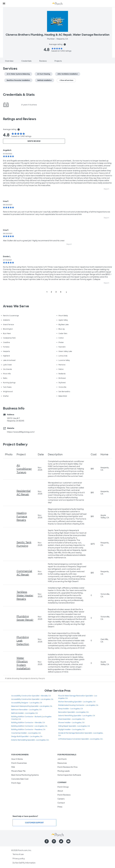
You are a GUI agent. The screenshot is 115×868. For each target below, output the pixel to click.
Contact (61, 803)
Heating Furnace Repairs (22, 517)
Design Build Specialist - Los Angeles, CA (27, 737)
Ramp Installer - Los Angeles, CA (71, 709)
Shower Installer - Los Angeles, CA (71, 723)
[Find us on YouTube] (68, 841)
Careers (61, 799)
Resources (62, 763)
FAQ (13, 767)
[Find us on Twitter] (61, 841)
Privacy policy (19, 859)
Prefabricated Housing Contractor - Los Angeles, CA (78, 705)
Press (60, 807)
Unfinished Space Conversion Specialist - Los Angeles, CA (80, 739)
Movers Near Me (18, 771)
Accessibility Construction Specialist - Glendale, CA (31, 696)
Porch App (16, 783)
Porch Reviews (64, 795)
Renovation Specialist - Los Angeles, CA (73, 712)
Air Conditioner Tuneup (24, 469)
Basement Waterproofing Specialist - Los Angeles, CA (32, 706)
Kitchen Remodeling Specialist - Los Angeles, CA (77, 702)
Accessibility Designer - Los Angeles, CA (27, 703)
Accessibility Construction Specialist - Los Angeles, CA (32, 699)
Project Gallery (15, 444)
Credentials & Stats (19, 95)
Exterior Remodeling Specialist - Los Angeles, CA (30, 740)
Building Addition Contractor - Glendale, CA (28, 723)
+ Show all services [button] (66, 80)
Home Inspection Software (69, 775)
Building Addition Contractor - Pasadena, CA (28, 730)
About (60, 791)
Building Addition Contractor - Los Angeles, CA (29, 726)
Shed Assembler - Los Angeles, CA (71, 719)
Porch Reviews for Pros (67, 767)
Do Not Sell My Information (24, 863)
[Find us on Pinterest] (54, 841)
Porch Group (63, 787)
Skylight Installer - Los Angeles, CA (71, 730)
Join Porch (62, 759)
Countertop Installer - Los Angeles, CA (26, 733)
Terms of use (18, 854)
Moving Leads (64, 771)
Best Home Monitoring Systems (25, 775)
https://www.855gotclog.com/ (21, 432)
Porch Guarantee (19, 763)
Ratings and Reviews (20, 119)
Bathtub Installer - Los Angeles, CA (25, 713)
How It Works (17, 759)
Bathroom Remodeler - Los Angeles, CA (26, 710)
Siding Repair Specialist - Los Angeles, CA (74, 726)
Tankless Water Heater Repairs (25, 595)
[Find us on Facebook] (47, 841)
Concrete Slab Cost (20, 779)
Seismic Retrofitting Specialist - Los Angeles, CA (77, 716)
